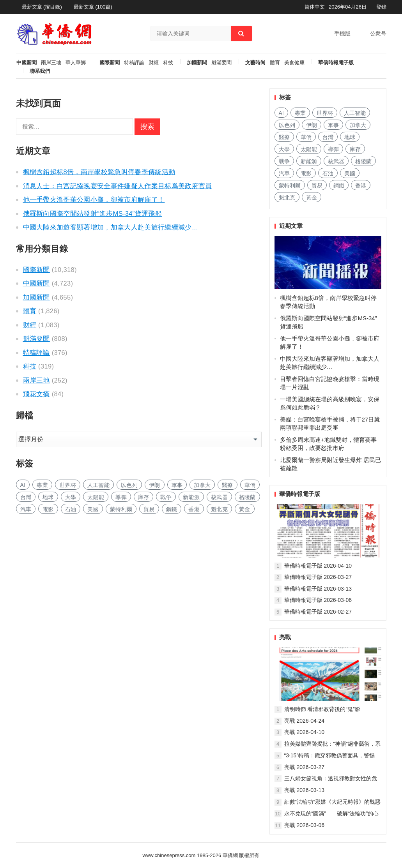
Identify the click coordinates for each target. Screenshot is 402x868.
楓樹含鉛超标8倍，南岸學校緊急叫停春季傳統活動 (99, 172)
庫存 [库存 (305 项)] (144, 497)
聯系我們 (40, 71)
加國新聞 (197, 63)
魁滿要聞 (221, 63)
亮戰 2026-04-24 (305, 721)
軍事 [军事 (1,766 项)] (177, 485)
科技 (168, 63)
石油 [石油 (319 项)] (71, 509)
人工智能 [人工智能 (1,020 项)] (98, 485)
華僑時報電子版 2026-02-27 (318, 612)
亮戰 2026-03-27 (305, 767)
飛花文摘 (36, 394)
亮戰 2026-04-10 (305, 732)
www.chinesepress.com (169, 855)
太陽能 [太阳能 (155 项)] (96, 497)
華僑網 (229, 855)
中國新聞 (27, 63)
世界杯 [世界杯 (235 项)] (68, 485)
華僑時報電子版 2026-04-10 (318, 566)
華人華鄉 (76, 63)
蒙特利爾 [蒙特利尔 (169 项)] (121, 509)
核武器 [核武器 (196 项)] (219, 497)
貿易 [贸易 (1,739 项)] (149, 509)
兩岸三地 (51, 63)
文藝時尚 (255, 63)
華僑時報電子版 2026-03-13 (318, 589)
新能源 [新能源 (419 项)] (191, 497)
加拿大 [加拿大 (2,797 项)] (202, 485)
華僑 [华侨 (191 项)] (250, 485)
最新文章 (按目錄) (42, 7)
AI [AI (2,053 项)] (23, 485)
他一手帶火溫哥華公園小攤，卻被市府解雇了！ (94, 199)
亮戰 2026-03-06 (305, 825)
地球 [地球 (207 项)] (48, 497)
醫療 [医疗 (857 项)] (228, 485)
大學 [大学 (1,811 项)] (71, 497)
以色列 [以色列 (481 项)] (129, 485)
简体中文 (315, 7)
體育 (275, 63)
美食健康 (294, 63)
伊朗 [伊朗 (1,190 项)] (155, 485)
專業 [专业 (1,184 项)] (42, 485)
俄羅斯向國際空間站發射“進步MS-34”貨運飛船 (93, 213)
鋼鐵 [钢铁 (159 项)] (172, 509)
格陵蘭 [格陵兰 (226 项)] (247, 497)
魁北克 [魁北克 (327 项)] (219, 509)
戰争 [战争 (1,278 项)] (166, 497)
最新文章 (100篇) (93, 7)
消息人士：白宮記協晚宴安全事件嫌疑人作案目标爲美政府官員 (118, 186)
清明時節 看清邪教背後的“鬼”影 (322, 709)
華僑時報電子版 (336, 63)
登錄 (381, 7)
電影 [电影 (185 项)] (48, 509)
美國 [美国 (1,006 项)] (93, 509)
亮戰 (285, 637)
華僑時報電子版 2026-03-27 (318, 577)
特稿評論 (134, 63)
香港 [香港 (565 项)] (194, 509)
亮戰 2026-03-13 (305, 790)
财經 (154, 63)
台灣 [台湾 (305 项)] (26, 497)
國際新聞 (110, 63)
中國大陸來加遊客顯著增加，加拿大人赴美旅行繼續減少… (111, 227)
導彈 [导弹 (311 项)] (121, 497)
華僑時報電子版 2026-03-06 (318, 600)
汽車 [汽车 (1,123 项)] (26, 509)
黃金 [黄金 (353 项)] (245, 509)
